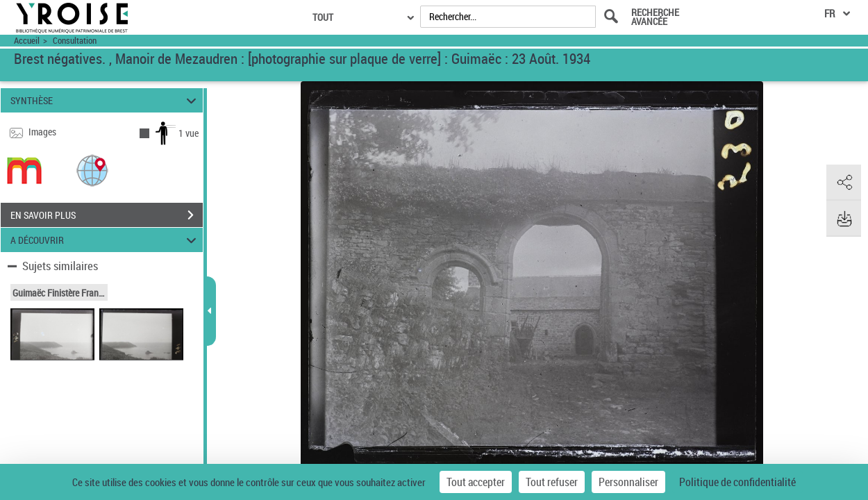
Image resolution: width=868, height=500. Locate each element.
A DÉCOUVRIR (105, 240)
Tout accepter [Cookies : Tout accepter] (476, 482)
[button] (92, 170)
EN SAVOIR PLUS (107, 215)
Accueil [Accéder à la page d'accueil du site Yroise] (27, 41)
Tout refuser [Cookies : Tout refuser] (552, 482)
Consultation (75, 41)
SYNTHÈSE (105, 100)
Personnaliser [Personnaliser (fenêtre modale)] (628, 482)
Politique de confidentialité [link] (737, 482)
